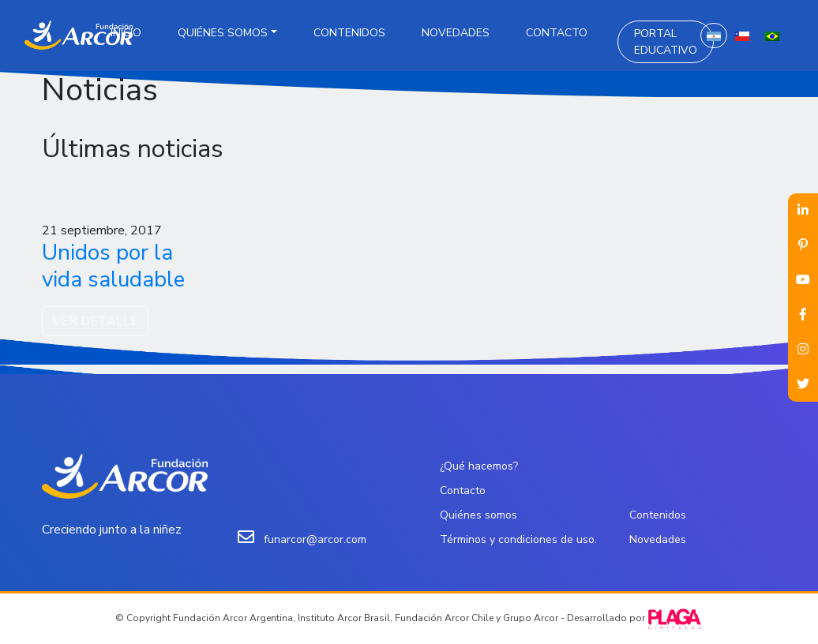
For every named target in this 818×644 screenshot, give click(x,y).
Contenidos (349, 33)
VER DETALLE (95, 321)
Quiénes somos (223, 33)
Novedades (456, 33)
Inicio (126, 33)
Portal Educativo (666, 42)
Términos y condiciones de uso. (518, 539)
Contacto (557, 33)
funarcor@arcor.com (315, 539)
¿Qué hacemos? (479, 466)
